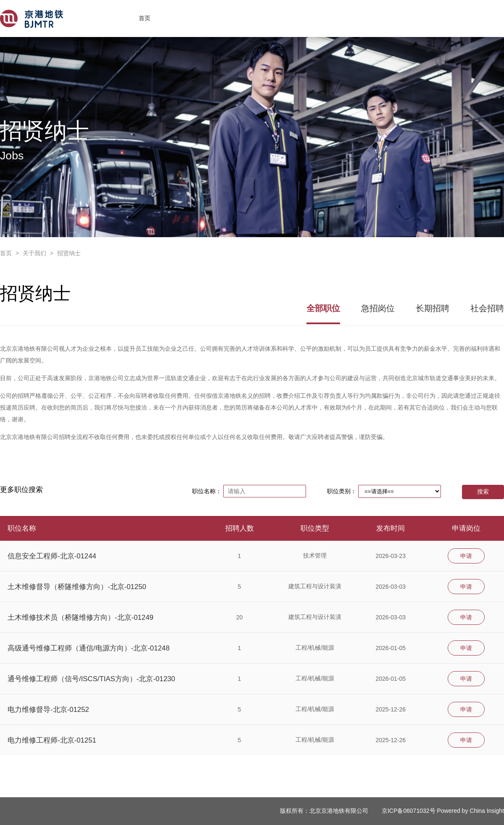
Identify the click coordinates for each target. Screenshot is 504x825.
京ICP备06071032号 (409, 811)
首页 (145, 18)
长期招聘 (433, 308)
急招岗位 (378, 308)
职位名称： (207, 491)
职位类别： (342, 491)
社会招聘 (487, 308)
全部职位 (323, 308)
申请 (466, 556)
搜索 (483, 492)
